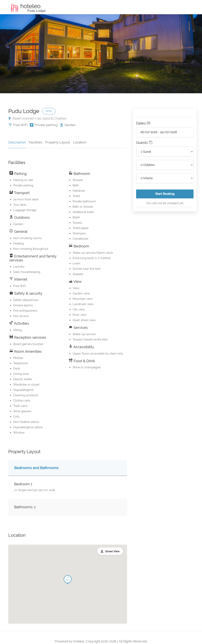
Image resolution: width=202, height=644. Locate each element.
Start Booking (174, 195)
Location (80, 142)
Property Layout (58, 142)
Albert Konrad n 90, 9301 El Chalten (38, 118)
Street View (112, 551)
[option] (101, 54)
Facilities (36, 142)
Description (17, 142)
